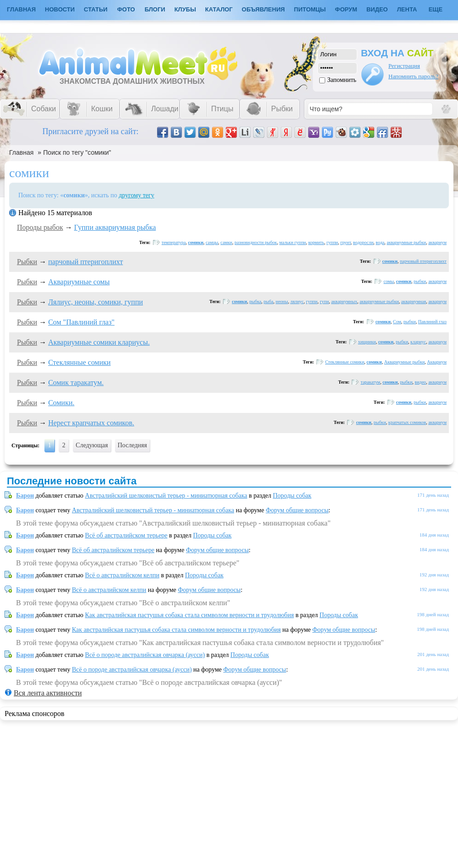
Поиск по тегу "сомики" (77, 152)
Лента (407, 9)
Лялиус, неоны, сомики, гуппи (95, 302)
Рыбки (27, 262)
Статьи (96, 9)
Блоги (155, 9)
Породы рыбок (40, 227)
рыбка (256, 301)
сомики (196, 242)
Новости (60, 9)
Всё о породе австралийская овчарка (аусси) (145, 655)
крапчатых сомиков (407, 422)
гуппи (332, 242)
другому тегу (136, 195)
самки (226, 242)
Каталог (219, 9)
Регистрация (404, 66)
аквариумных (344, 301)
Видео (377, 9)
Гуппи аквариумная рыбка (115, 227)
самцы (212, 242)
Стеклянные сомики (79, 362)
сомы (388, 281)
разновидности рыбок (256, 242)
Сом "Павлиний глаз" (81, 322)
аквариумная (414, 301)
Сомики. (61, 403)
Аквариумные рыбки (405, 362)
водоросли (363, 242)
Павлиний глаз (432, 322)
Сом (397, 322)
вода (380, 242)
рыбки (420, 281)
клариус (418, 342)
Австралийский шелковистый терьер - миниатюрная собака (166, 496)
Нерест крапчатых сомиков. (91, 423)
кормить (316, 242)
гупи (324, 301)
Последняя (132, 445)
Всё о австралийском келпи (122, 575)
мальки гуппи (293, 242)
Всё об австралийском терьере (126, 535)
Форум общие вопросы (297, 510)
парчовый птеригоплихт (85, 262)
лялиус (297, 301)
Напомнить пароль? (413, 76)
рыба (269, 301)
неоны (282, 301)
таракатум (370, 382)
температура (174, 242)
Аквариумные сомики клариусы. (99, 342)
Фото (126, 9)
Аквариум (437, 362)
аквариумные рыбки (406, 242)
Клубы (185, 9)
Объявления (263, 9)
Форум (346, 9)
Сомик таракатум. (76, 382)
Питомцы (310, 9)
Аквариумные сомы (79, 282)
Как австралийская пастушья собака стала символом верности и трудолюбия (190, 615)
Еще (436, 9)
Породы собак (292, 496)
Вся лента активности (48, 693)
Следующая (92, 445)
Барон (25, 496)
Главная (21, 152)
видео (421, 382)
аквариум (437, 242)
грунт (346, 242)
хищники (367, 342)
